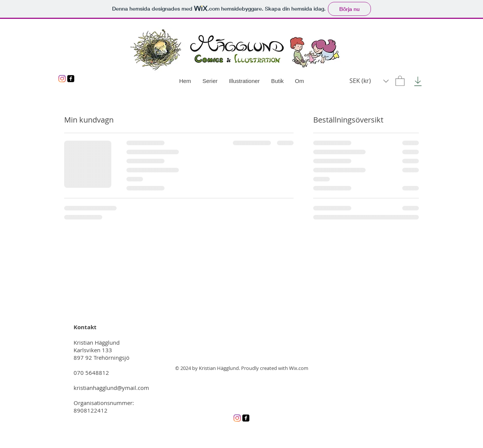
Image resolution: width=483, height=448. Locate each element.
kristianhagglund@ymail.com (111, 388)
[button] (400, 81)
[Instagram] (62, 79)
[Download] (418, 81)
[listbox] (369, 81)
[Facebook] (71, 79)
